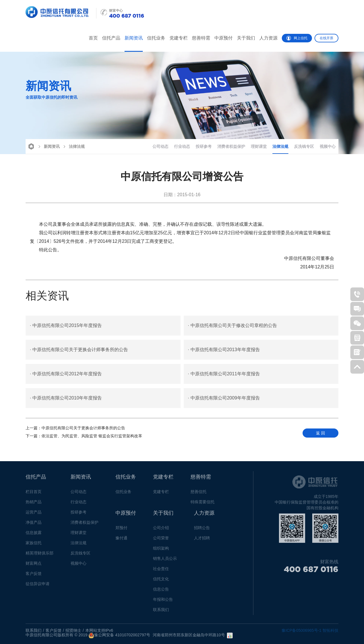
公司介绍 (161, 530)
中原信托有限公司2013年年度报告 (224, 350)
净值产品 (34, 524)
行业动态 (182, 146)
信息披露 (34, 535)
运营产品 (34, 514)
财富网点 (34, 565)
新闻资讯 (134, 38)
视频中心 (328, 146)
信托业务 (156, 38)
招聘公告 (202, 530)
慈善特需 (201, 38)
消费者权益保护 (231, 146)
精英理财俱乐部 (40, 555)
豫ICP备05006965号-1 (301, 630)
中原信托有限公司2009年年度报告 (224, 398)
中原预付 (224, 38)
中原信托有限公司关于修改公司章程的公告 (232, 326)
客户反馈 (34, 575)
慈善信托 (198, 494)
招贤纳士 (73, 630)
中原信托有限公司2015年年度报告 (66, 326)
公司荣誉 (161, 540)
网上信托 (297, 38)
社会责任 (161, 571)
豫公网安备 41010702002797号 (119, 635)
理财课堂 (259, 146)
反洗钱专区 (304, 146)
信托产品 (111, 38)
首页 (93, 38)
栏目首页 (34, 494)
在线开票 (326, 38)
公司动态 (160, 146)
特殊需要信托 (202, 504)
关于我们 (246, 38)
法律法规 (73, 146)
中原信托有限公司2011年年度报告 (224, 374)
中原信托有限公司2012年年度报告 (66, 374)
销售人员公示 (165, 560)
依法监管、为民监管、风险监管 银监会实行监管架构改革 (84, 436)
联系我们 (161, 612)
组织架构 (161, 550)
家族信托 (34, 545)
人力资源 (268, 38)
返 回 (320, 433)
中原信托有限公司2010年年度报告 (66, 398)
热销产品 (34, 504)
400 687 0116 (311, 571)
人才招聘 (202, 540)
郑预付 (121, 530)
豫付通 (121, 540)
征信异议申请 (38, 586)
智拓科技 (330, 630)
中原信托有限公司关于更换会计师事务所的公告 (79, 350)
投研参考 (204, 146)
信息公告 (161, 591)
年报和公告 (163, 601)
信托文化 (161, 581)
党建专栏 (179, 38)
